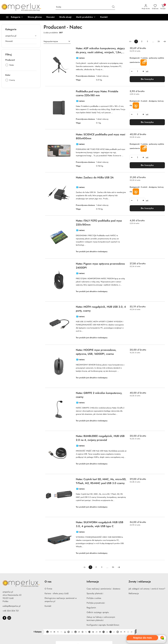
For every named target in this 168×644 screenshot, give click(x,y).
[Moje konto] (146, 7)
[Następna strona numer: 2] (164, 41)
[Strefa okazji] (65, 17)
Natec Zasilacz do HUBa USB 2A (95, 177)
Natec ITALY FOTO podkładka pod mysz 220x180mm (99, 223)
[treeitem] (21, 36)
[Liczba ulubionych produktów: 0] (155, 7)
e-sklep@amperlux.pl (12, 606)
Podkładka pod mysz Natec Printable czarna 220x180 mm (97, 93)
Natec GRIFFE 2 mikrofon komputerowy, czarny (99, 395)
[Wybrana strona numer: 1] (136, 41)
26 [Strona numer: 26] (159, 41)
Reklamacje (134, 593)
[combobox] (57, 41)
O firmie (48, 589)
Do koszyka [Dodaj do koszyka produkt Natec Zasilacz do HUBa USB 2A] (147, 208)
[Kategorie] (13, 17)
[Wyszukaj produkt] (85, 7)
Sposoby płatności (95, 593)
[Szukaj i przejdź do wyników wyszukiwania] (113, 7)
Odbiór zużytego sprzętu (98, 612)
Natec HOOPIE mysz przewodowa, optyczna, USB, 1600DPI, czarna (96, 352)
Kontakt (48, 606)
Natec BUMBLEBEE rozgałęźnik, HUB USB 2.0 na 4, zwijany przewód (100, 438)
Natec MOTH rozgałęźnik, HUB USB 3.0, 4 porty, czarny (101, 309)
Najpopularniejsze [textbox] (51, 41)
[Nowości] (50, 17)
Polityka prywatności (96, 603)
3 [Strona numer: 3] (147, 41)
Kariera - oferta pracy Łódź (57, 593)
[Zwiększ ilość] (143, 71)
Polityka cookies (94, 598)
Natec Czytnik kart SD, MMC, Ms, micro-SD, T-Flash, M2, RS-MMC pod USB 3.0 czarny (101, 481)
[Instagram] (9, 618)
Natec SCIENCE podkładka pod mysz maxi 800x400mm (101, 136)
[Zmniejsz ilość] (132, 71)
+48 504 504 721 (11, 611)
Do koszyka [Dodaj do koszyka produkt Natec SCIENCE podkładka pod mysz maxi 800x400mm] (147, 165)
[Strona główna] (35, 17)
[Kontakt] (104, 17)
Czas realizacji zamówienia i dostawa (103, 589)
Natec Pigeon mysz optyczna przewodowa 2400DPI (100, 266)
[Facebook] (4, 618)
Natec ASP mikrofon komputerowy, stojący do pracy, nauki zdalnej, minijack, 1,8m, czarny (100, 50)
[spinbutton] (138, 71)
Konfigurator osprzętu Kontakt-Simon (103, 625)
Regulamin (91, 608)
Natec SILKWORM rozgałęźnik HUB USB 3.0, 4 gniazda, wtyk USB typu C (100, 524)
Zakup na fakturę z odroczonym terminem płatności (101, 619)
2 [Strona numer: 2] (142, 41)
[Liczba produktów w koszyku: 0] (163, 7)
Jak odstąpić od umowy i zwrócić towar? (147, 589)
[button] (86, 17)
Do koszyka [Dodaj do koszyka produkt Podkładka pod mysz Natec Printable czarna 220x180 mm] (147, 122)
